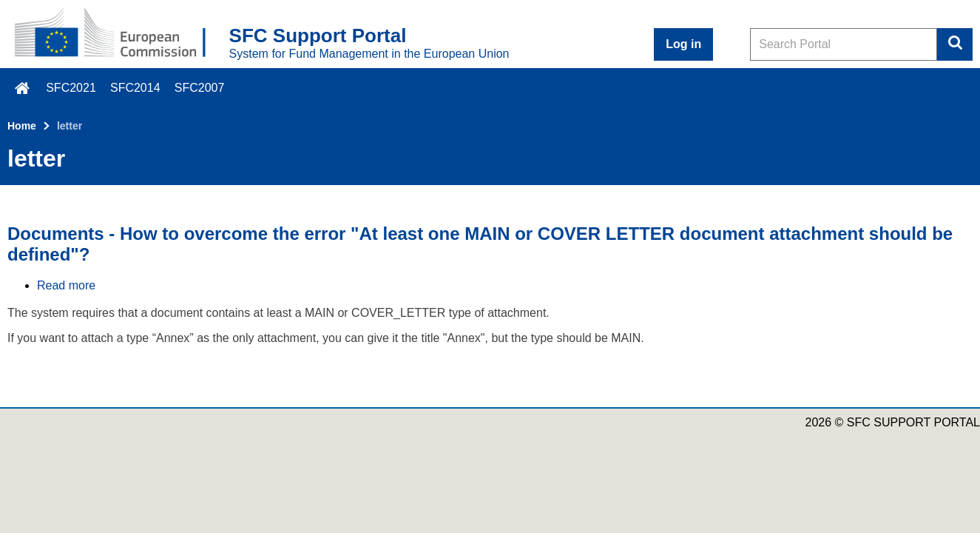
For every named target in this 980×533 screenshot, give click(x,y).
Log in (683, 44)
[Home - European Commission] (122, 34)
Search (955, 44)
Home (22, 126)
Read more (66, 285)
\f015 (23, 88)
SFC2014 (135, 88)
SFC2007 (200, 88)
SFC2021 (71, 88)
